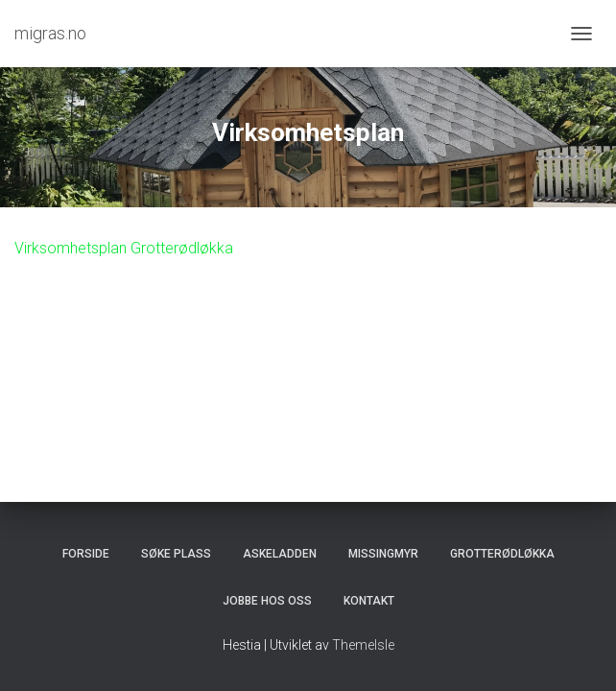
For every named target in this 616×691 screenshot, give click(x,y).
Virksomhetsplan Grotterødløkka (124, 248)
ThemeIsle (363, 645)
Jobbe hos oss (267, 601)
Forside (86, 554)
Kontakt (369, 601)
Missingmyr (383, 554)
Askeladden (280, 554)
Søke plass (176, 554)
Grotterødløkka (502, 554)
